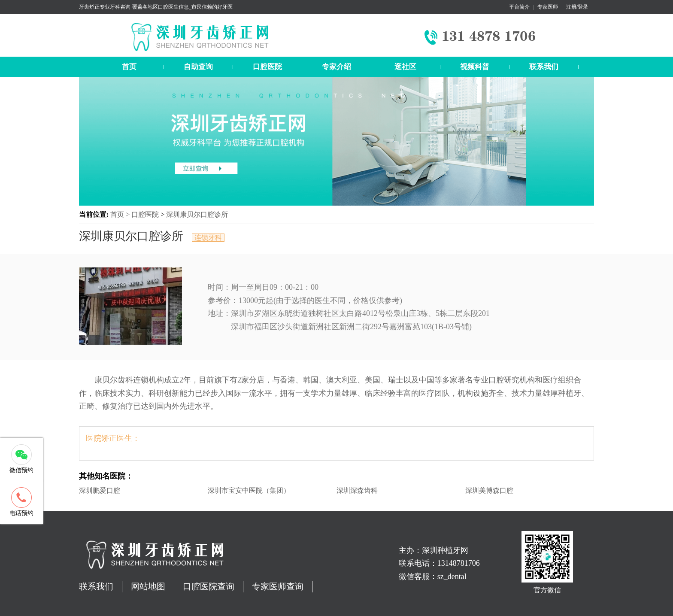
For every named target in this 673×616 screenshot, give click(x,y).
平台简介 (519, 7)
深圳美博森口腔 (489, 490)
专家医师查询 (278, 586)
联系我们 (544, 67)
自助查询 (198, 67)
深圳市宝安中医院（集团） (249, 490)
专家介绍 (336, 67)
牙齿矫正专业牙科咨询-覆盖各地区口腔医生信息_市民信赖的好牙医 (156, 7)
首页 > (121, 214)
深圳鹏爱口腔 (100, 490)
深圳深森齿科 (357, 490)
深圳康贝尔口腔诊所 (197, 214)
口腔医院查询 (209, 586)
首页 (129, 67)
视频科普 (475, 67)
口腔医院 (267, 67)
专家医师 (548, 7)
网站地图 (148, 586)
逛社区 (405, 67)
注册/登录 (577, 7)
